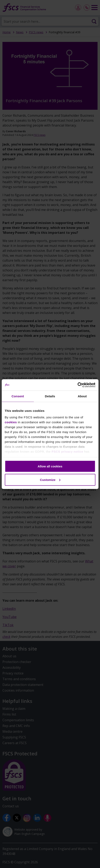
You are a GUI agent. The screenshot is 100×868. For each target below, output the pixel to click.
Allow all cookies (50, 466)
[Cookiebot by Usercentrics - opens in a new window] (77, 385)
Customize (50, 480)
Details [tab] (50, 396)
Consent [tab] (18, 396)
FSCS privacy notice (67, 451)
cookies (11, 422)
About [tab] (82, 396)
